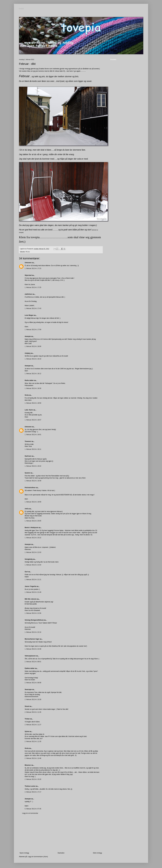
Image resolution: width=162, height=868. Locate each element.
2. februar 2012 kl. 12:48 (33, 758)
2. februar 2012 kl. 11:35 (33, 741)
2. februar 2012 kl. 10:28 (33, 699)
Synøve (27, 473)
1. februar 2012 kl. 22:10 (33, 632)
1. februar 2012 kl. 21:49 (33, 592)
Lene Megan (29, 315)
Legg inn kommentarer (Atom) (38, 857)
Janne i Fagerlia (30, 586)
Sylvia (27, 731)
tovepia (21, 9)
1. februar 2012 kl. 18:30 (33, 388)
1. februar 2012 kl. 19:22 (33, 466)
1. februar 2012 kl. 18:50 (33, 403)
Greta (27, 395)
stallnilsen (28, 294)
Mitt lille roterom (31, 599)
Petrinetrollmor (30, 488)
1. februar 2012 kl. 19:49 (33, 481)
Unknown (28, 263)
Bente (47, 69)
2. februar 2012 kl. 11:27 (33, 725)
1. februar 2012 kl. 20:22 (33, 538)
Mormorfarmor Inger (32, 639)
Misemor (28, 765)
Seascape (28, 689)
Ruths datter (29, 380)
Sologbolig (29, 559)
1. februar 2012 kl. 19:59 (33, 502)
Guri (26, 572)
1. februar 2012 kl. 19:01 (33, 435)
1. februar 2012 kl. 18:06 (33, 346)
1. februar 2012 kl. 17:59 (33, 330)
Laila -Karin (29, 410)
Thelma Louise (30, 786)
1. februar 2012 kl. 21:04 (33, 565)
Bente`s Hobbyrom (31, 528)
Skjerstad (28, 275)
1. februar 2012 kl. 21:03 (33, 552)
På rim (28, 252)
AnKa (27, 509)
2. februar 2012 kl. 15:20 (33, 779)
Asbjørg (28, 353)
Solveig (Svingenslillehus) (34, 620)
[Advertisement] (61, 833)
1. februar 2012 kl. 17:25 (33, 287)
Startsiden (61, 853)
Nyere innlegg (24, 853)
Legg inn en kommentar (30, 813)
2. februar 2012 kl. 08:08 (33, 683)
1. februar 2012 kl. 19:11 (33, 449)
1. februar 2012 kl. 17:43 (33, 308)
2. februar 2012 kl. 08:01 (33, 662)
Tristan (27, 719)
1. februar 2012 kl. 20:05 (33, 521)
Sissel (27, 706)
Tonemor (28, 441)
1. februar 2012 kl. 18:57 (33, 420)
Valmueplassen (30, 656)
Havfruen (28, 456)
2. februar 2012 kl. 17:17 (33, 792)
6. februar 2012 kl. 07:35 (33, 809)
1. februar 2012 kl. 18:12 (33, 374)
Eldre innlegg (97, 853)
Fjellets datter (30, 668)
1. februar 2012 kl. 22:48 (33, 649)
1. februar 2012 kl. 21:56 (33, 613)
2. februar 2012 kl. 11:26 (33, 712)
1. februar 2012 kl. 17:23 (33, 268)
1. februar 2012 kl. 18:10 (33, 359)
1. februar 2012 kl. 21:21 (33, 580)
